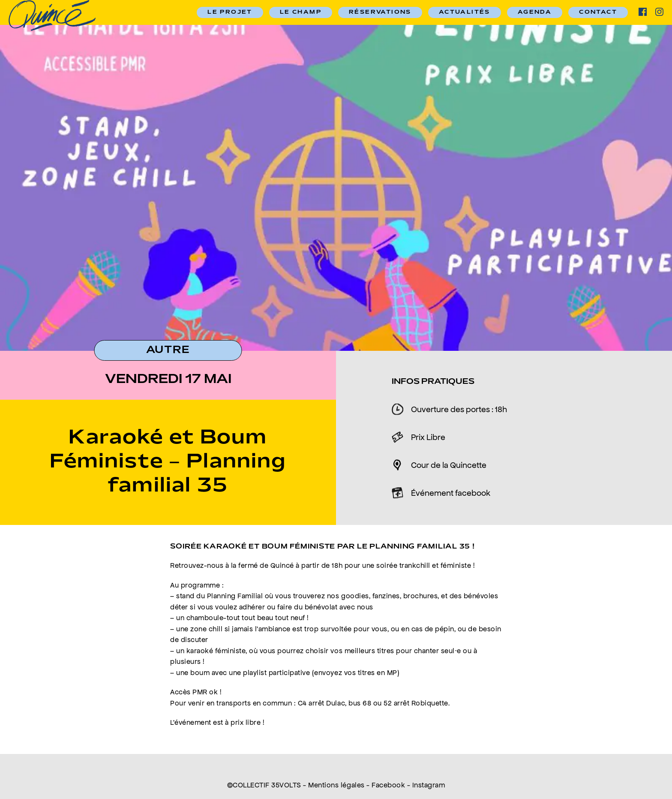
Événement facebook (451, 493)
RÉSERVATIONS (380, 12)
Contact (598, 12)
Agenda (535, 12)
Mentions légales (336, 785)
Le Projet (230, 12)
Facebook (388, 785)
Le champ (301, 12)
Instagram (429, 785)
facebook (643, 12)
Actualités (465, 12)
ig (659, 12)
